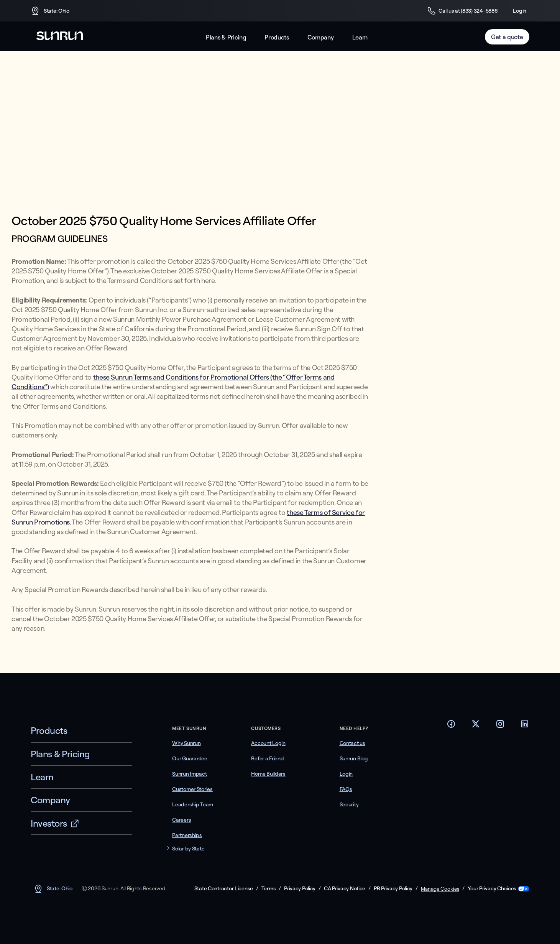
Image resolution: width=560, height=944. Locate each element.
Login (520, 11)
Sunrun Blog (354, 758)
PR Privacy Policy (393, 889)
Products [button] (277, 37)
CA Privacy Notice (345, 889)
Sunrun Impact (189, 774)
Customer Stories (192, 789)
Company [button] (321, 37)
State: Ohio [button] (50, 11)
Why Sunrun (186, 743)
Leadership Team (193, 804)
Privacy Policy (300, 889)
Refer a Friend (267, 758)
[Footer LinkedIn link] (525, 726)
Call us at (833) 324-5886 (462, 11)
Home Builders (268, 774)
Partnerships (187, 835)
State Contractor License (224, 889)
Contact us (352, 743)
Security (349, 804)
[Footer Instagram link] (500, 726)
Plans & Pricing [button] (226, 37)
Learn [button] (360, 37)
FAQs (346, 789)
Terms (269, 889)
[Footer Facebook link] (451, 726)
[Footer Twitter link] (476, 726)
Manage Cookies (440, 889)
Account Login (268, 743)
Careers (181, 820)
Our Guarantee (190, 758)
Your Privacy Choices (492, 889)
